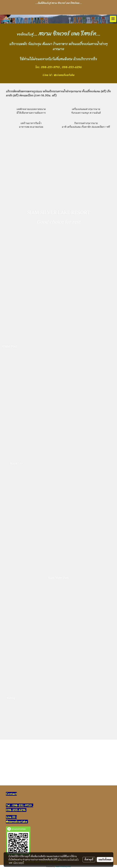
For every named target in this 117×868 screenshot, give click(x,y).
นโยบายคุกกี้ (19, 863)
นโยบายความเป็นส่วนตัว (68, 859)
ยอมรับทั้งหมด (105, 859)
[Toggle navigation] (113, 19)
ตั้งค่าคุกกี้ (89, 859)
